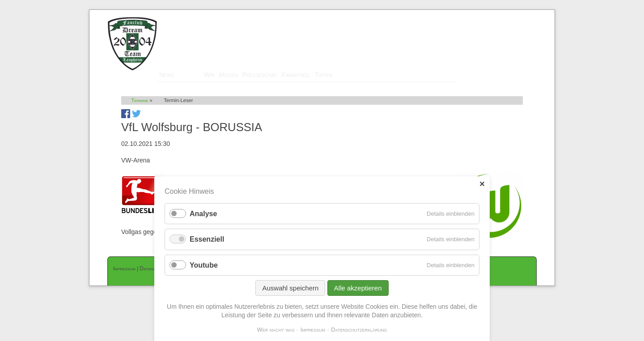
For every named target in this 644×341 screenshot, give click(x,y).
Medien (229, 75)
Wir (209, 75)
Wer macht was (275, 335)
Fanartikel (296, 75)
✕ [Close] (482, 190)
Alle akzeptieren (358, 294)
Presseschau (260, 75)
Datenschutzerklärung (359, 335)
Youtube (204, 271)
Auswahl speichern (290, 294)
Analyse (203, 220)
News (167, 75)
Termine (189, 75)
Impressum (124, 269)
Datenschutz (153, 269)
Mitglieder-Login (514, 14)
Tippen (324, 75)
